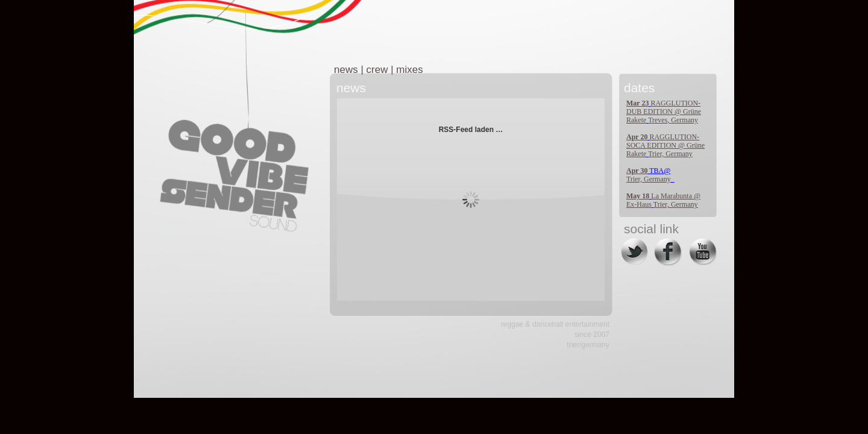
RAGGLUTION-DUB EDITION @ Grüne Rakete (664, 112)
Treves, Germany (673, 120)
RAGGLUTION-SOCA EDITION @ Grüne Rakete (665, 145)
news (346, 70)
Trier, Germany (670, 154)
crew (377, 70)
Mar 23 (637, 103)
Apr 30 (637, 171)
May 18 (638, 196)
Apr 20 (637, 137)
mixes (409, 70)
